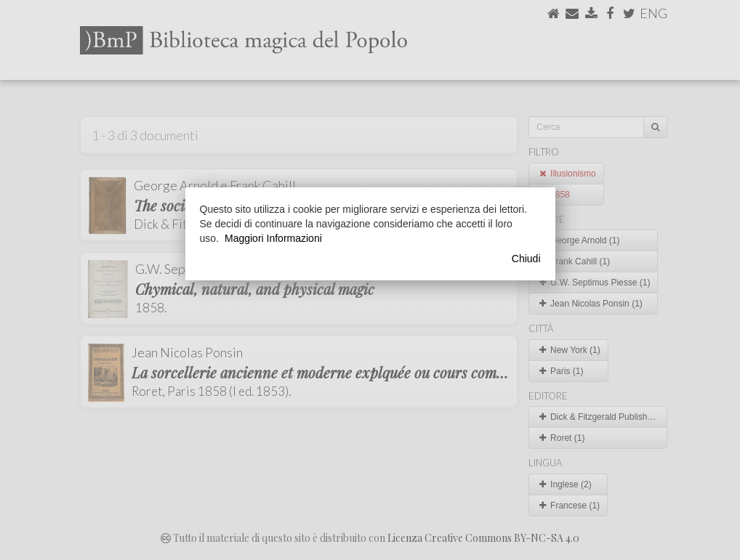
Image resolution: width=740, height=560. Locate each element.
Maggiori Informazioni (273, 238)
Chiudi (526, 259)
